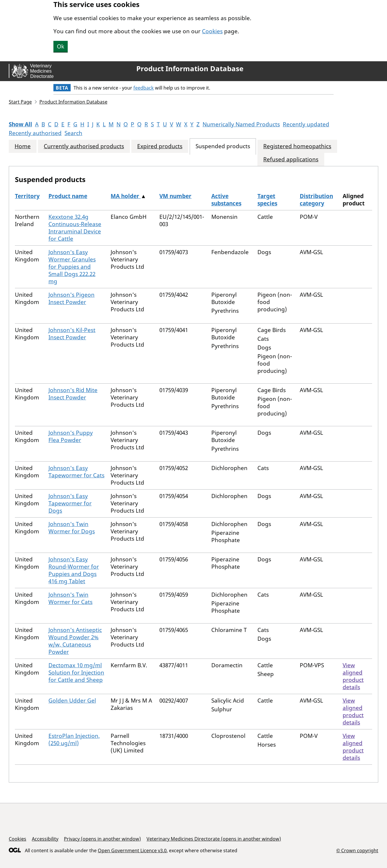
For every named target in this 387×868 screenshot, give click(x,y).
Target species (267, 200)
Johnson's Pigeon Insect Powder (72, 298)
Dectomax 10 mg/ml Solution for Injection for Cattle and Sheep (76, 673)
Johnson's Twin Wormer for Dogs (72, 528)
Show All (20, 124)
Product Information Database (190, 69)
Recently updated (306, 124)
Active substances (226, 200)
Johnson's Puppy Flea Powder (71, 436)
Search (73, 133)
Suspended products (223, 146)
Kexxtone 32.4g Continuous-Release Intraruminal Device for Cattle (75, 228)
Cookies (212, 31)
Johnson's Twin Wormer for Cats (70, 598)
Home (23, 146)
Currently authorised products (84, 146)
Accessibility (45, 839)
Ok (61, 46)
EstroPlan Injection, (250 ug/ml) (74, 739)
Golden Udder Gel (72, 701)
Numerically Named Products (241, 124)
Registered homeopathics (297, 146)
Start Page (20, 102)
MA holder (126, 196)
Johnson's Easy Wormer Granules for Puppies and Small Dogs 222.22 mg (72, 267)
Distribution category (316, 200)
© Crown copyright (357, 850)
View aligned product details (353, 676)
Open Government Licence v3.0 (132, 850)
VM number (175, 196)
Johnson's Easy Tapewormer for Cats (76, 472)
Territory (27, 196)
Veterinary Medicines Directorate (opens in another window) (214, 839)
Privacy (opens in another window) (102, 839)
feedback (144, 88)
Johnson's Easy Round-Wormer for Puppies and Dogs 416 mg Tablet (74, 570)
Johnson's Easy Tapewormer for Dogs (70, 503)
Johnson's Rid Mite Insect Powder (73, 394)
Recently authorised (35, 133)
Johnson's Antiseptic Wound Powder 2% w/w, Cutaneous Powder (75, 641)
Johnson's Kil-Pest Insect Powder (72, 334)
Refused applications (291, 159)
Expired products (160, 146)
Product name (68, 196)
